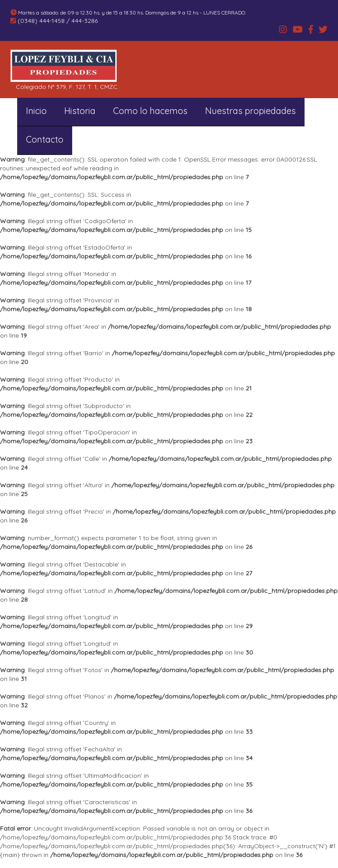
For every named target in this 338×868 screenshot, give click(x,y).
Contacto (45, 139)
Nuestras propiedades (250, 111)
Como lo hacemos (150, 111)
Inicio (36, 111)
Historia (80, 111)
